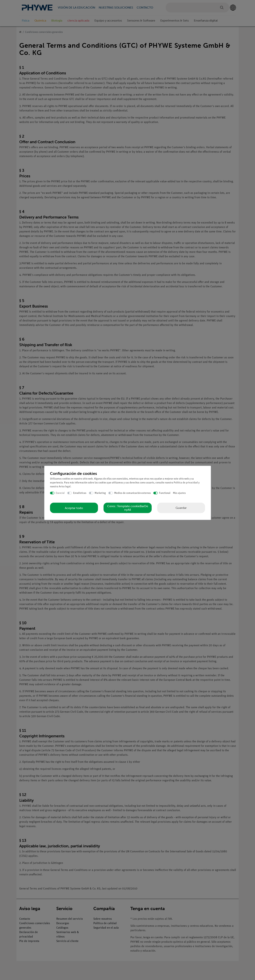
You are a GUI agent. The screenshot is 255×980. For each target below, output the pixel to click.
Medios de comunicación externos (132, 493)
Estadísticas (80, 493)
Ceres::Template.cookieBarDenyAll (128, 508)
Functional (165, 493)
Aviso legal (65, 486)
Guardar (181, 508)
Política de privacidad (186, 483)
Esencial (60, 493)
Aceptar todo (74, 508)
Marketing (100, 493)
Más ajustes (179, 493)
